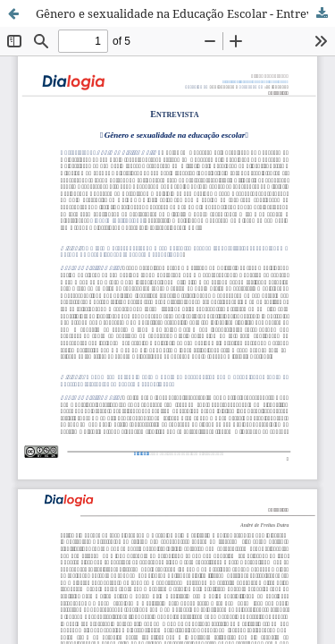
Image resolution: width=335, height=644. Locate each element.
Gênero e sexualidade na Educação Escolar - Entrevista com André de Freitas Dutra (185, 13)
